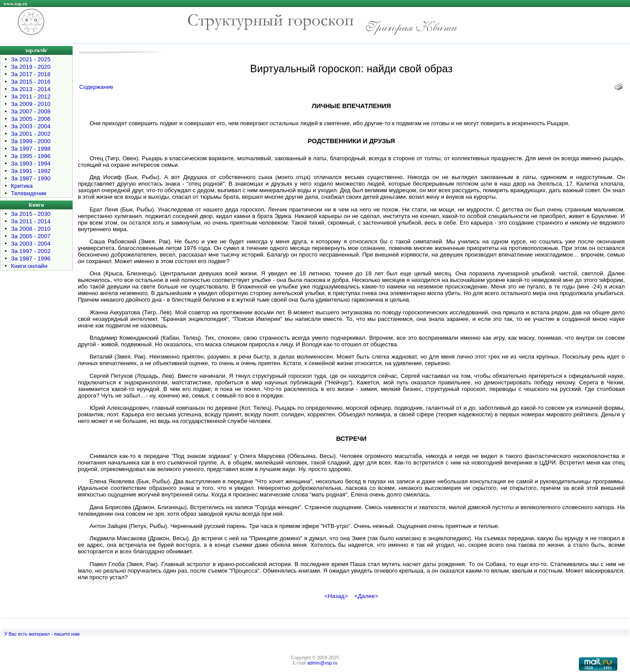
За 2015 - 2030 (31, 214)
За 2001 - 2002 (31, 134)
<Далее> (366, 596)
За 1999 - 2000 (31, 141)
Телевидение (29, 193)
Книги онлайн (29, 266)
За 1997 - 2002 (31, 251)
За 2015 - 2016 (31, 82)
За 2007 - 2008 (31, 111)
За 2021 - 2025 (31, 59)
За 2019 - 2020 (31, 67)
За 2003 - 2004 (31, 126)
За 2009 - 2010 (31, 104)
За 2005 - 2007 (31, 236)
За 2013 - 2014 (31, 89)
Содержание (96, 87)
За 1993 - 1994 (31, 164)
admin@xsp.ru (322, 663)
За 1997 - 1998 (31, 149)
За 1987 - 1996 (31, 259)
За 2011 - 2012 (31, 97)
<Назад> (336, 596)
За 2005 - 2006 (31, 119)
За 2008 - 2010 (31, 229)
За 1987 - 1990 (31, 178)
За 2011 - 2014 (31, 221)
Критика (22, 186)
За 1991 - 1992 (31, 171)
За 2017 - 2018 (31, 74)
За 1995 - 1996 (31, 156)
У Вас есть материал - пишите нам (42, 634)
